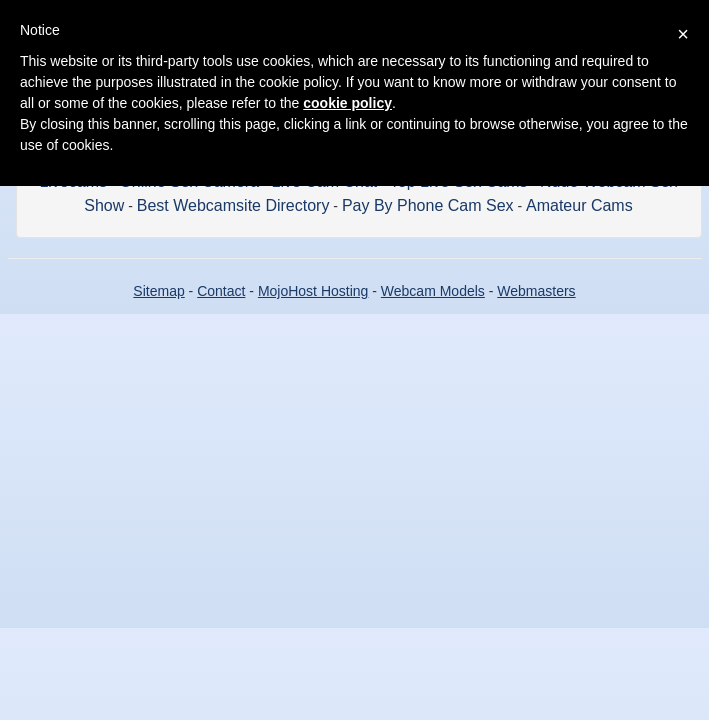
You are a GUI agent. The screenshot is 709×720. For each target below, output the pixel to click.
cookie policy (347, 103)
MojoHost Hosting (313, 291)
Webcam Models (433, 291)
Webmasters (536, 291)
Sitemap (158, 291)
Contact (221, 291)
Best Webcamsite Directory (233, 205)
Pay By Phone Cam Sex (428, 205)
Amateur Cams (579, 205)
